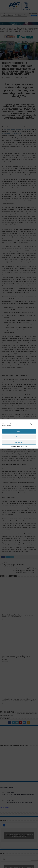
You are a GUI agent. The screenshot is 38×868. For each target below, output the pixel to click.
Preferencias (19, 442)
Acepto (19, 431)
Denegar (19, 437)
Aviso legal (24, 446)
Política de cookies (15, 446)
